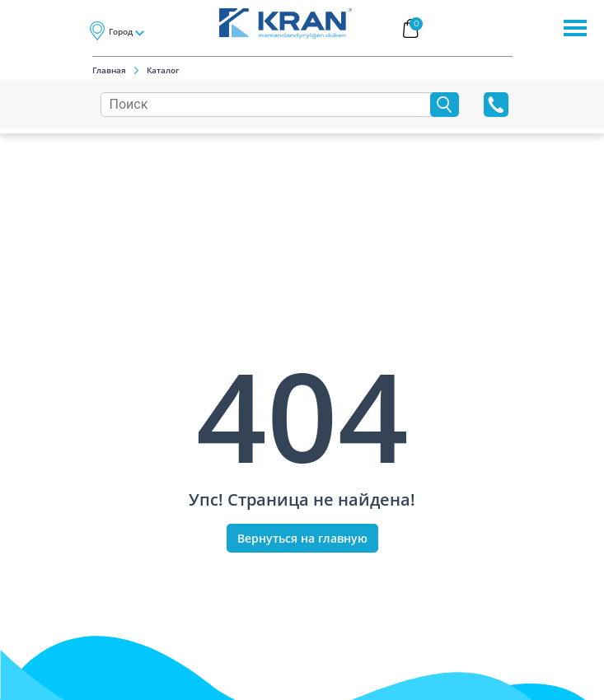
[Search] (269, 105)
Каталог (163, 70)
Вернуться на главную (302, 538)
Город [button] (121, 31)
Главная (109, 70)
